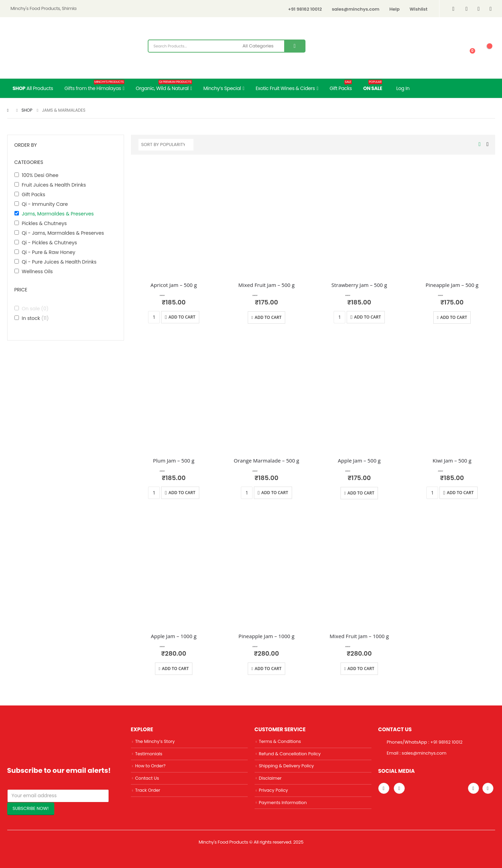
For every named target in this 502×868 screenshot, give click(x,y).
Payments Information (283, 803)
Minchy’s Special (222, 88)
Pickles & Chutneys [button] (44, 223)
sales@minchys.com (356, 9)
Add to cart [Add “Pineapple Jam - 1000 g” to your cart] (268, 669)
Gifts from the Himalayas (94, 86)
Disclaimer (270, 778)
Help (394, 9)
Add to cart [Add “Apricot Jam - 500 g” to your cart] (182, 317)
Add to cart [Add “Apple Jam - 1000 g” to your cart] (175, 669)
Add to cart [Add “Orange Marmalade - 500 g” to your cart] (275, 493)
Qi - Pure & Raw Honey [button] (48, 252)
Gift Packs (341, 86)
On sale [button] (35, 309)
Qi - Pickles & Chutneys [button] (49, 243)
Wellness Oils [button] (37, 271)
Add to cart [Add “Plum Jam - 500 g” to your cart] (182, 493)
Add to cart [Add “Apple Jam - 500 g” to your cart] (361, 493)
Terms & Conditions (280, 741)
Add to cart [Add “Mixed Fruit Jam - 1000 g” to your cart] (361, 669)
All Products (33, 88)
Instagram (384, 788)
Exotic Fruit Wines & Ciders (285, 88)
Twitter (473, 788)
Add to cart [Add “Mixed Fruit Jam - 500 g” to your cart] (268, 317)
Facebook (488, 788)
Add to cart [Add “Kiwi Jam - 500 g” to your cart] (460, 493)
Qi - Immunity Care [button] (45, 204)
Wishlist (419, 9)
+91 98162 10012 (305, 9)
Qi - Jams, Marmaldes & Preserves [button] (63, 233)
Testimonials (149, 754)
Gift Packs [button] (33, 194)
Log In (403, 88)
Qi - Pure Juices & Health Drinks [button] (59, 262)
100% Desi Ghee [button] (40, 175)
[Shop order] (166, 145)
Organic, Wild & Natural (164, 86)
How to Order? (150, 766)
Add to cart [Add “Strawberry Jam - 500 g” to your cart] (368, 317)
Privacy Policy (273, 790)
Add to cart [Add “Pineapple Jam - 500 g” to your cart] (454, 317)
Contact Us (147, 778)
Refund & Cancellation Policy (290, 754)
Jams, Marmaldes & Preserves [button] (58, 214)
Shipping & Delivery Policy (286, 766)
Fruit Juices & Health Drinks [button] (54, 185)
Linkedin (399, 788)
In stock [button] (35, 318)
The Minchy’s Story (155, 741)
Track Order (148, 790)
